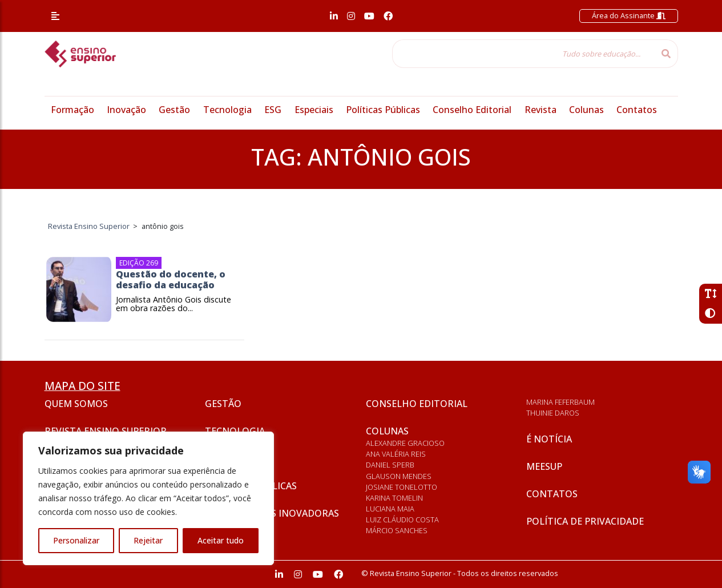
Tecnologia (227, 110)
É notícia (549, 439)
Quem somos (76, 404)
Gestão (174, 110)
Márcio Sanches (397, 530)
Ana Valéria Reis (396, 454)
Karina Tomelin (394, 498)
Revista (541, 110)
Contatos (637, 110)
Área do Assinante (629, 15)
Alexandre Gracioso (405, 443)
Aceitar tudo (221, 540)
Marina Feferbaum (560, 402)
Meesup (544, 466)
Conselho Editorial (472, 110)
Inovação (126, 110)
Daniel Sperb (390, 465)
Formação (72, 110)
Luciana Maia (390, 509)
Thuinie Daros (553, 413)
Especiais (314, 110)
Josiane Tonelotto (402, 487)
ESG (273, 110)
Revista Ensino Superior (106, 431)
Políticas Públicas (383, 110)
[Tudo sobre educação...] (523, 54)
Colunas (586, 110)
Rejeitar (148, 540)
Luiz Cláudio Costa (402, 519)
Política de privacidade (585, 521)
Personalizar (76, 540)
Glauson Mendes (399, 476)
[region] (148, 498)
